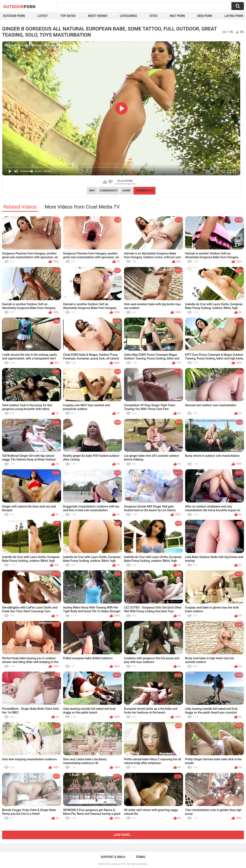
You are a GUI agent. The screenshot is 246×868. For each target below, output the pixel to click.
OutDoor (19, 6)
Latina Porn (234, 16)
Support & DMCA (113, 857)
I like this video (105, 182)
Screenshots (109, 191)
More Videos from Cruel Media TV (82, 207)
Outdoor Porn (14, 16)
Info (92, 191)
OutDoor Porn (119, 864)
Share (126, 191)
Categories (128, 16)
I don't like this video (110, 182)
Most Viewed (98, 16)
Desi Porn (205, 16)
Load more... (123, 835)
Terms (141, 857)
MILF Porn (177, 16)
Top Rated (68, 16)
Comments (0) (145, 191)
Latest (43, 16)
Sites (153, 16)
